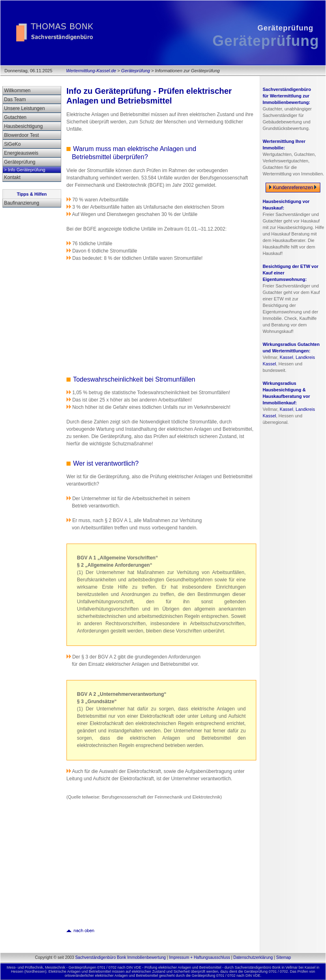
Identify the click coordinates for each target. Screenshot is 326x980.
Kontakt (12, 177)
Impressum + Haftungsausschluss (199, 957)
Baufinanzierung (22, 203)
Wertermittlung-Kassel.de (91, 71)
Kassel (286, 357)
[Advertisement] (133, 317)
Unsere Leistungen (25, 108)
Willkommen (17, 91)
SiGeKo (12, 144)
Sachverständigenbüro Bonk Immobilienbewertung (120, 957)
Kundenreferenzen (293, 188)
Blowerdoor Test (21, 135)
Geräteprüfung (136, 71)
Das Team (15, 99)
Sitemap (284, 957)
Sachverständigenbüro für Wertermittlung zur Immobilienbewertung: (287, 96)
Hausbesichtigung (23, 126)
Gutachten (15, 117)
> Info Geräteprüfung (25, 170)
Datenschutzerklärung (253, 957)
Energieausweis (21, 153)
